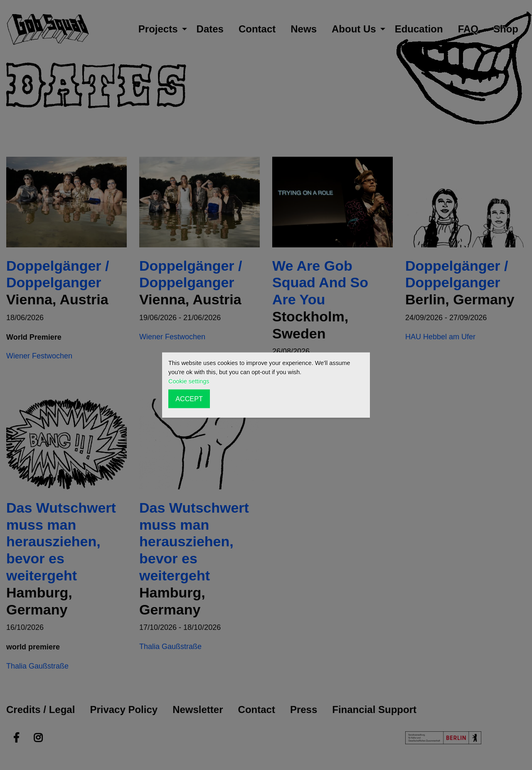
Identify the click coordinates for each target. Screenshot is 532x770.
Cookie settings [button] (189, 381)
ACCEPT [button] (189, 399)
